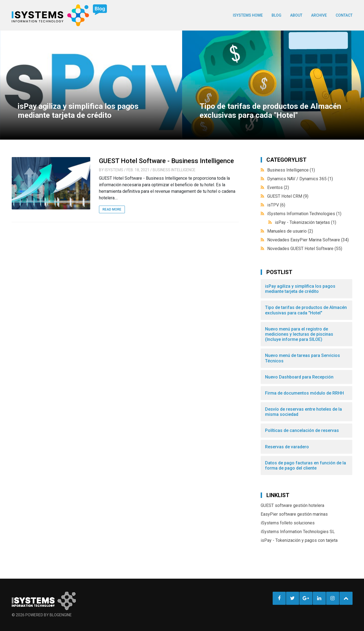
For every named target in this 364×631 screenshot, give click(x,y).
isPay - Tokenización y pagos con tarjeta (299, 540)
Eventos (278, 187)
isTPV (276, 205)
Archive (319, 15)
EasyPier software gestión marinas (294, 514)
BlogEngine (61, 615)
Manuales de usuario (290, 231)
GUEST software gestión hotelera (292, 505)
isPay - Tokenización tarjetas (306, 222)
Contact (344, 15)
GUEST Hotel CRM (288, 196)
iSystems (114, 170)
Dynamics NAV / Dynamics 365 (300, 179)
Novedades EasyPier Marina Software (308, 240)
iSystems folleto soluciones (288, 523)
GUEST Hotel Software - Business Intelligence (166, 161)
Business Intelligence (174, 170)
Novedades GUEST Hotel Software (305, 249)
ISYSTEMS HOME (248, 15)
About (296, 15)
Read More (112, 209)
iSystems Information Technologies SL (298, 532)
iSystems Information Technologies (304, 214)
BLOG (276, 15)
